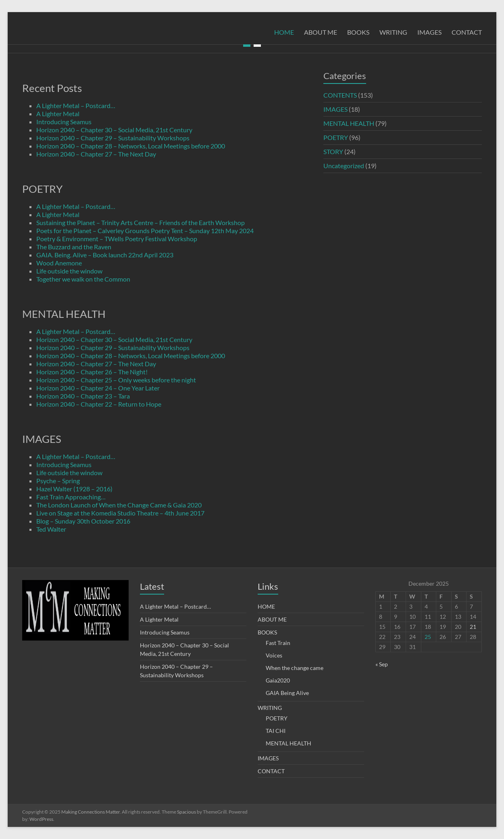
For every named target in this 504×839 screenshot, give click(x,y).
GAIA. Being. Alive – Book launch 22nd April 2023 (105, 255)
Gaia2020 (278, 680)
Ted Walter (51, 529)
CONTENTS (340, 95)
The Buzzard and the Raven (74, 247)
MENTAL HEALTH (349, 123)
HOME (284, 32)
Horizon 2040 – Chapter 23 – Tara (83, 396)
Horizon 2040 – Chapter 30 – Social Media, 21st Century (114, 130)
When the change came (295, 668)
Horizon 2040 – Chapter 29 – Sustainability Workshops (113, 138)
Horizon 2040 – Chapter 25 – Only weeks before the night (116, 380)
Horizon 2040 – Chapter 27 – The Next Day (96, 154)
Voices (274, 655)
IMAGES (429, 32)
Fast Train (278, 643)
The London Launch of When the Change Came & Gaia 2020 (119, 505)
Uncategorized (344, 166)
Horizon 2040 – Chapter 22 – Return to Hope (99, 404)
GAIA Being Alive (287, 693)
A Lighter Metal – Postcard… (76, 105)
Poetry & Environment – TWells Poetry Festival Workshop (117, 239)
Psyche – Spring (58, 481)
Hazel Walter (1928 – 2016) (74, 489)
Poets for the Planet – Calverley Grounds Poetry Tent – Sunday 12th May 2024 (145, 231)
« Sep (382, 664)
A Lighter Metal (58, 114)
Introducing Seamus (64, 122)
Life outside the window (69, 271)
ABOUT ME (321, 32)
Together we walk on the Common (83, 279)
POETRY (336, 137)
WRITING (393, 32)
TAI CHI (276, 731)
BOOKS (358, 32)
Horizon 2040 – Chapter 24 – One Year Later (98, 388)
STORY (333, 151)
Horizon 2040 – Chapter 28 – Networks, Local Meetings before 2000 (131, 146)
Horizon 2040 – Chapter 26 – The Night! (92, 372)
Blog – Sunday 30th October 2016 (83, 521)
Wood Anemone (59, 263)
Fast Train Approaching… (71, 497)
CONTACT (467, 32)
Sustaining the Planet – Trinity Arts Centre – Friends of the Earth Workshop (141, 222)
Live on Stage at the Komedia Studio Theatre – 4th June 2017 (120, 513)
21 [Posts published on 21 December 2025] (473, 627)
